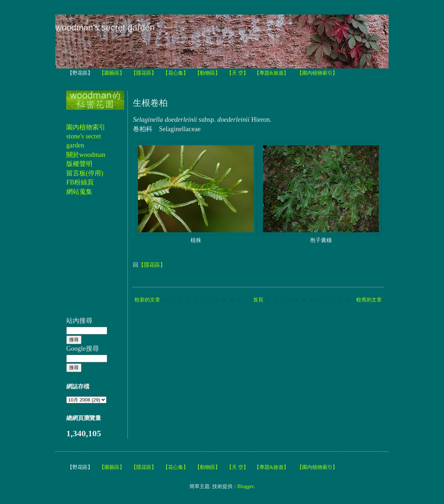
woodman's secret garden (105, 27)
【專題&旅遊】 (271, 73)
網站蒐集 (79, 192)
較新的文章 (147, 300)
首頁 (258, 300)
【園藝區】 (112, 73)
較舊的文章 (369, 300)
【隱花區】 (144, 73)
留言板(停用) (85, 173)
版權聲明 (79, 164)
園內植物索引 (86, 127)
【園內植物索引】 (317, 73)
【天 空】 (238, 73)
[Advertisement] (88, 260)
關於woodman (86, 155)
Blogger (246, 486)
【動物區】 (208, 73)
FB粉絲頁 (80, 182)
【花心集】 (176, 73)
